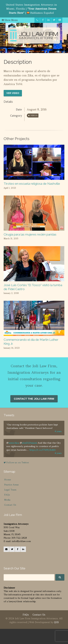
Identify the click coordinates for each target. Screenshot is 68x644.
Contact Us (10, 505)
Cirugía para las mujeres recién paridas (30, 234)
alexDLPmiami (29, 443)
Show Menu (10, 20)
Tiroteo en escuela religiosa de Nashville (32, 184)
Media (7, 500)
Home (8, 480)
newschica (14, 443)
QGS (56, 622)
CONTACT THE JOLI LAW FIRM (34, 399)
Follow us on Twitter (16, 462)
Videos (34, 115)
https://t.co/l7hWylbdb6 (42, 450)
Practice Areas (11, 485)
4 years (58, 431)
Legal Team (10, 490)
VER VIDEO (13, 93)
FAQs (7, 495)
